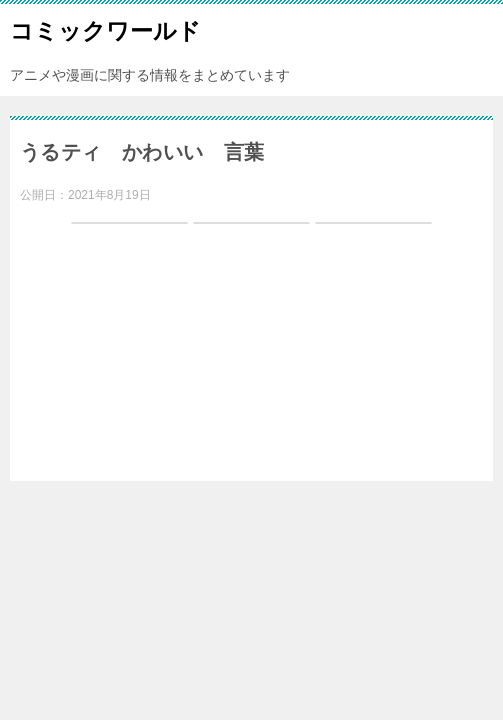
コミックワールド (105, 29)
